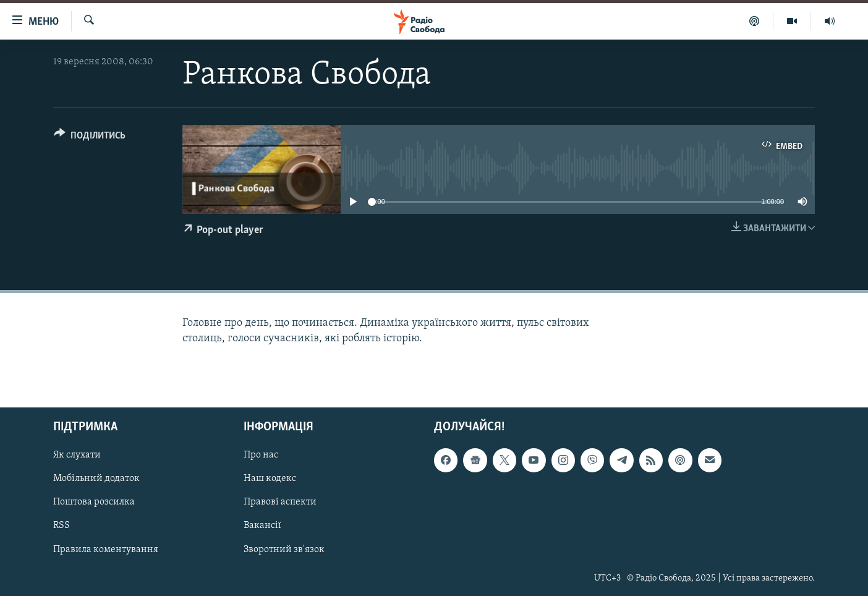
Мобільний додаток (96, 479)
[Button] (90, 138)
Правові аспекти (280, 502)
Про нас (261, 455)
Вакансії (262, 526)
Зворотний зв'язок (284, 549)
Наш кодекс (270, 479)
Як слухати (77, 455)
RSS (62, 526)
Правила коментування (106, 549)
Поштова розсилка (94, 502)
